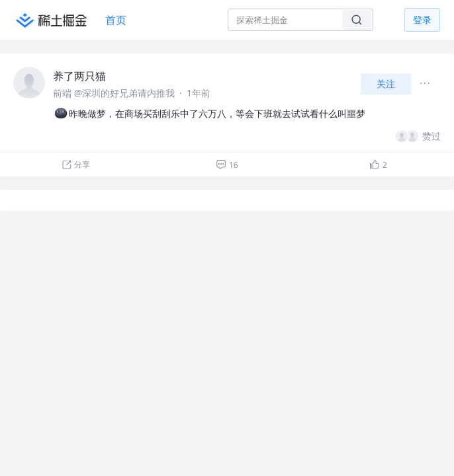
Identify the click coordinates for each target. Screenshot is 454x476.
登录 (422, 20)
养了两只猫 (79, 76)
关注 (386, 84)
